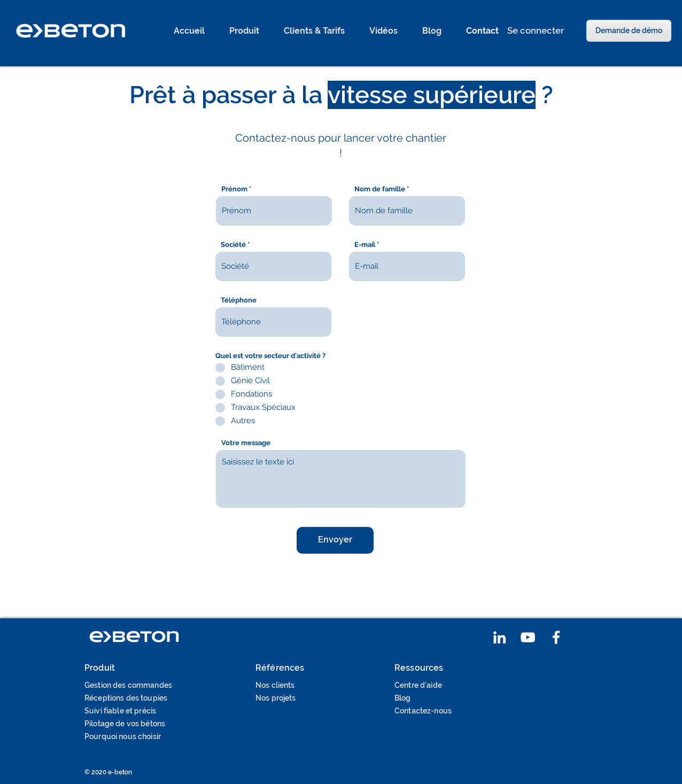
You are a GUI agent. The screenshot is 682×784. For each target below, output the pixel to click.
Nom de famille (380, 189)
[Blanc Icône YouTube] (528, 637)
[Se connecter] (536, 31)
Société (233, 244)
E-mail (365, 244)
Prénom (234, 189)
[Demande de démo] (629, 31)
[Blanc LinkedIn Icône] (499, 637)
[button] (244, 31)
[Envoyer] (335, 540)
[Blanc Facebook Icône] (556, 637)
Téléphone (239, 300)
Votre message (246, 443)
